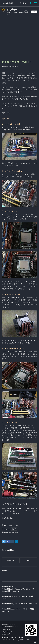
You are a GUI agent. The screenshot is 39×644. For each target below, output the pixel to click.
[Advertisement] (19, 39)
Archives (23, 3)
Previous (11, 560)
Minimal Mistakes (28, 640)
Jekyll (21, 640)
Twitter (5, 637)
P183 (16, 525)
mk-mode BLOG (7, 3)
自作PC (14, 529)
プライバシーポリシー (6, 635)
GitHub (13, 637)
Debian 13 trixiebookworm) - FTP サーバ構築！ (19, 609)
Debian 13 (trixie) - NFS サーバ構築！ (15, 604)
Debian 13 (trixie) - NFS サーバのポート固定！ (18, 596)
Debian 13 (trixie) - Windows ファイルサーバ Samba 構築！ (18, 590)
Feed (21, 637)
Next (28, 560)
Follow (34, 12)
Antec (10, 525)
